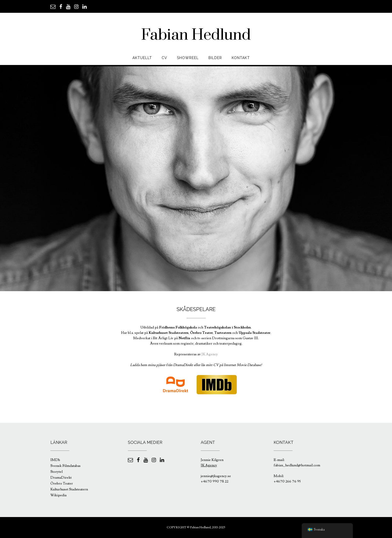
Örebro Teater (62, 484)
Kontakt (241, 58)
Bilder (215, 58)
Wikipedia (58, 495)
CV (164, 58)
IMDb (55, 460)
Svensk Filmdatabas (65, 466)
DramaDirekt (61, 478)
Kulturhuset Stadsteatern (69, 489)
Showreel (188, 58)
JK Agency (210, 354)
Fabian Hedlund (196, 35)
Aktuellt (142, 58)
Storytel (57, 472)
